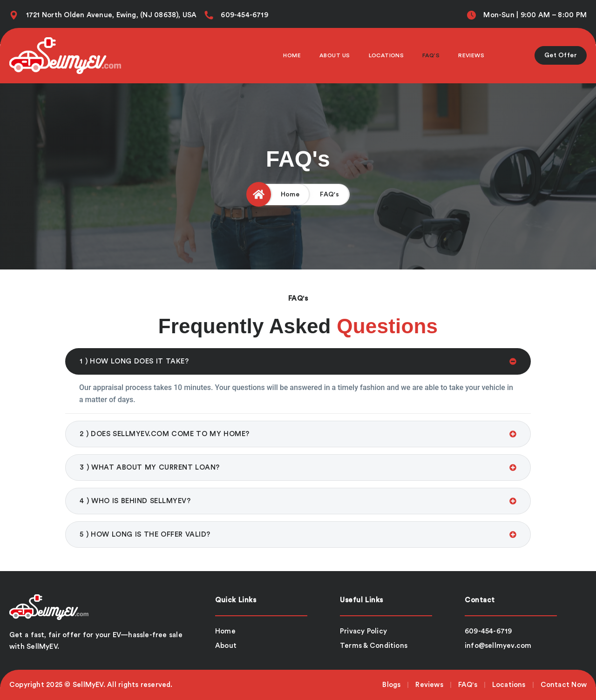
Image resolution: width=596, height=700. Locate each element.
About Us (335, 55)
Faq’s (431, 55)
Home (292, 55)
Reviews (471, 55)
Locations (386, 55)
